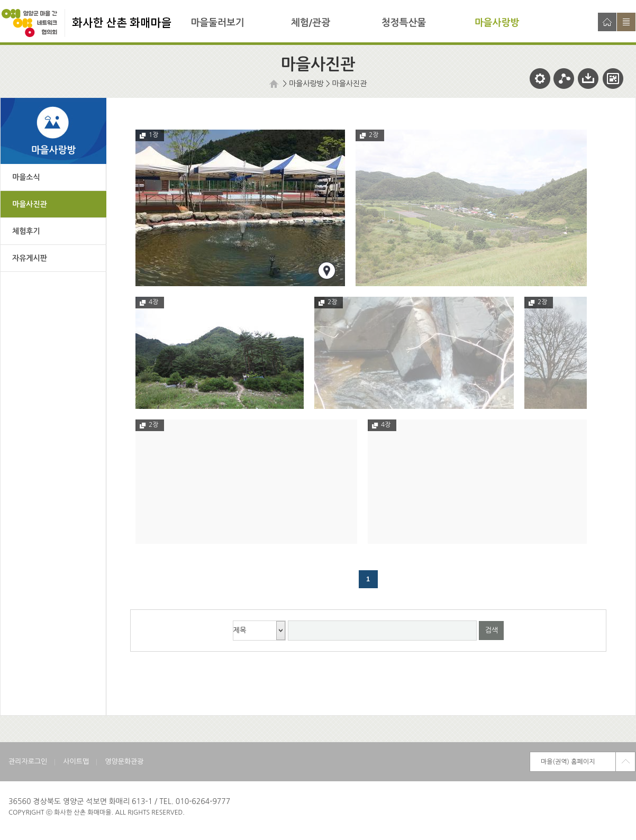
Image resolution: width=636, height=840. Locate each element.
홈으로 (607, 22)
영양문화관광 (124, 761)
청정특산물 (404, 23)
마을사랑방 (497, 23)
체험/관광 (311, 23)
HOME (275, 84)
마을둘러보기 (217, 23)
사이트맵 (626, 22)
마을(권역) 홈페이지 (568, 762)
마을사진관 (350, 84)
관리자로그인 (28, 761)
